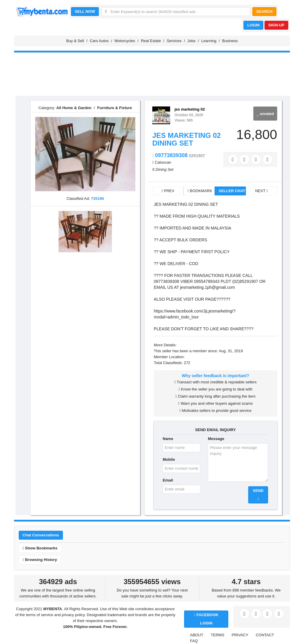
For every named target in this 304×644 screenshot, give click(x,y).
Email (168, 480)
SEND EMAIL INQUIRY (215, 430)
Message (216, 439)
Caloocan (163, 162)
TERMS (218, 635)
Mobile (169, 459)
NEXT (262, 191)
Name (168, 439)
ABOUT (197, 635)
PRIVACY (240, 635)
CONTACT (265, 635)
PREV (168, 191)
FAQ (194, 641)
